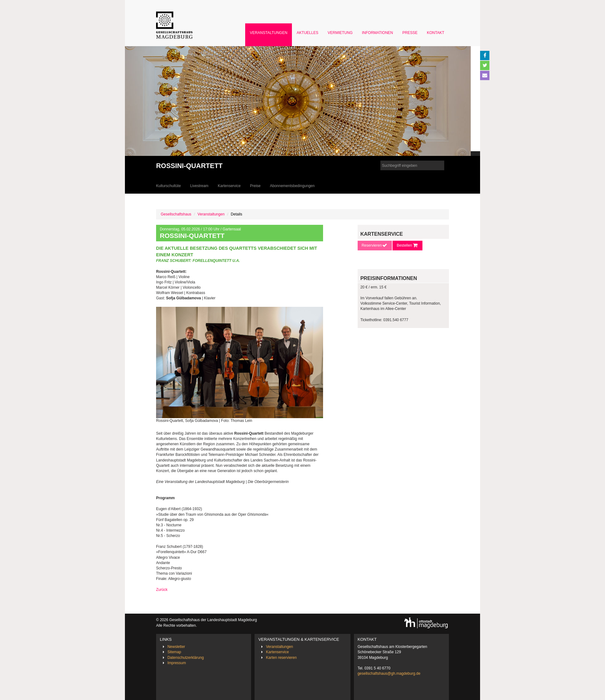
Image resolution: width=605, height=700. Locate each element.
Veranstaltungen (269, 33)
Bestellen (407, 245)
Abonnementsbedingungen (292, 186)
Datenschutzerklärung (186, 658)
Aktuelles (307, 33)
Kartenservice (229, 186)
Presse (410, 33)
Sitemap (174, 652)
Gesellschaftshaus (176, 214)
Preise (255, 186)
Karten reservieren (281, 658)
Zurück (162, 590)
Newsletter (176, 647)
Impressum (176, 663)
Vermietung (340, 33)
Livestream (199, 186)
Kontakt (436, 33)
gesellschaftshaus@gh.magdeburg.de (389, 673)
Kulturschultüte (168, 186)
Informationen (378, 33)
